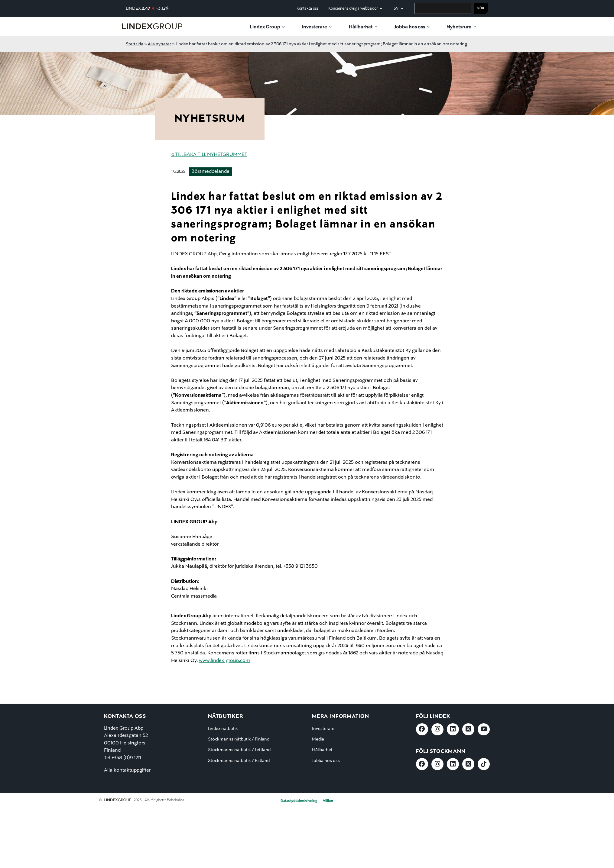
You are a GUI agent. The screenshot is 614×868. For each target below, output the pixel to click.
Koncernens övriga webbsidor (353, 9)
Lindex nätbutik (223, 729)
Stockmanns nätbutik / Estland (239, 761)
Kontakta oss (308, 9)
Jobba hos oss (410, 27)
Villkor (328, 801)
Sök (481, 8)
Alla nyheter (159, 44)
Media (318, 739)
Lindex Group (265, 27)
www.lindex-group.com (224, 661)
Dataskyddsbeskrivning (299, 801)
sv (396, 9)
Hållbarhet (361, 27)
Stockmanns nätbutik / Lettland (239, 750)
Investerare (314, 27)
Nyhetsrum (459, 27)
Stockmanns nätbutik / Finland (239, 739)
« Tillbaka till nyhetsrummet (209, 155)
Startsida (135, 44)
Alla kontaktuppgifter (127, 770)
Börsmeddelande (210, 172)
